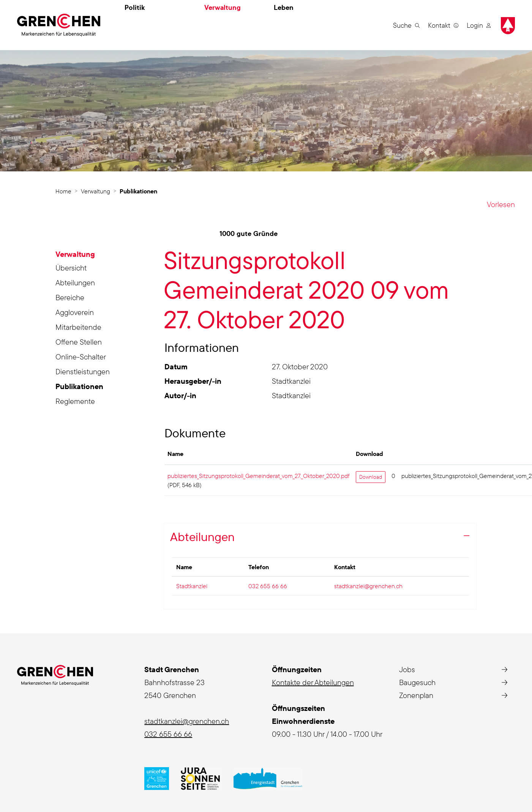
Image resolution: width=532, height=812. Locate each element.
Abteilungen (75, 283)
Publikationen (79, 388)
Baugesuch (417, 682)
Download (371, 477)
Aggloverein (75, 312)
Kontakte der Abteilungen (313, 682)
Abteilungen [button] (202, 537)
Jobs (407, 669)
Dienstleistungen (83, 371)
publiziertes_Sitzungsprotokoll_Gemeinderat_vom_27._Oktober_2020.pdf (259, 476)
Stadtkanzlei (192, 586)
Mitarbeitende (78, 327)
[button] (406, 25)
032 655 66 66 (268, 586)
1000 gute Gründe (249, 233)
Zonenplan (416, 695)
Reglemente (75, 401)
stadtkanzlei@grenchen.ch (368, 586)
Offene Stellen (79, 342)
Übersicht (71, 268)
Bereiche (70, 297)
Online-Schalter (81, 357)
